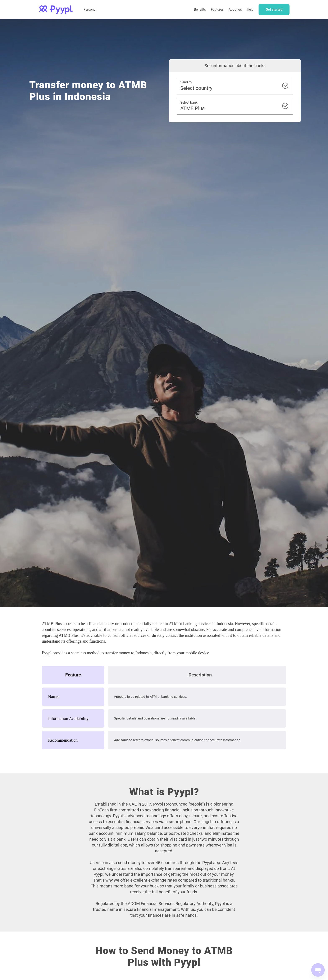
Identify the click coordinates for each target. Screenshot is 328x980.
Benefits (200, 10)
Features (217, 10)
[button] (217, 10)
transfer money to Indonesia (128, 653)
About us (235, 10)
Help (250, 10)
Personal (90, 10)
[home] (56, 10)
